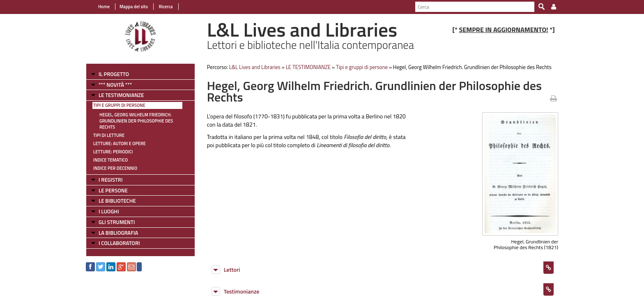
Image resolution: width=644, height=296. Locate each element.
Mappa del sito (134, 7)
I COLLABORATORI (119, 243)
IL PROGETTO (114, 74)
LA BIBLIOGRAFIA (118, 233)
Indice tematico (110, 160)
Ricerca (165, 7)
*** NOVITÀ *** (115, 85)
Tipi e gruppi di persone (119, 105)
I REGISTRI (110, 180)
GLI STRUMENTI (117, 222)
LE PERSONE (113, 190)
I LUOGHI (109, 211)
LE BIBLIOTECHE (117, 201)
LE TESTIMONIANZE (121, 95)
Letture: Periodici (113, 152)
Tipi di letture (109, 135)
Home (104, 7)
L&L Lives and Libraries (255, 67)
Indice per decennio (115, 168)
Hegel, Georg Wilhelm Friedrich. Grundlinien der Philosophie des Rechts (136, 121)
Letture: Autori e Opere (120, 143)
